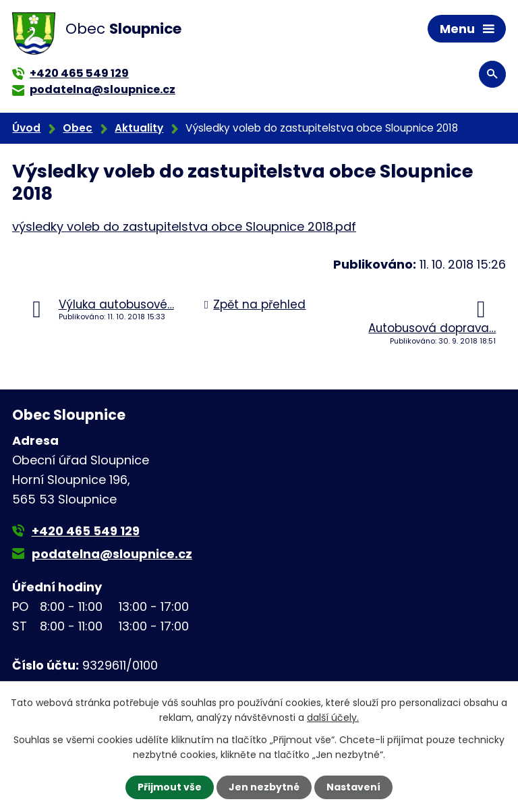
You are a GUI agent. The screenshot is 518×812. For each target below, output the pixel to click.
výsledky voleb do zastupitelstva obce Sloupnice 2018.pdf (184, 226)
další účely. (333, 718)
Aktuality (139, 128)
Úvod (26, 128)
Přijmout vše (170, 787)
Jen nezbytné (264, 787)
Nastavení (353, 787)
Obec (78, 128)
